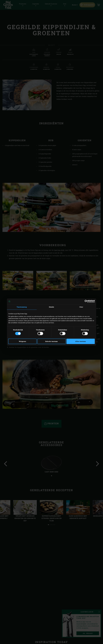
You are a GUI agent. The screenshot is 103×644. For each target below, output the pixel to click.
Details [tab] (52, 307)
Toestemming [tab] (22, 307)
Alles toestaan (81, 341)
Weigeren (22, 341)
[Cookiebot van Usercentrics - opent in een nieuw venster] (86, 301)
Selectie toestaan (51, 341)
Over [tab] (81, 307)
